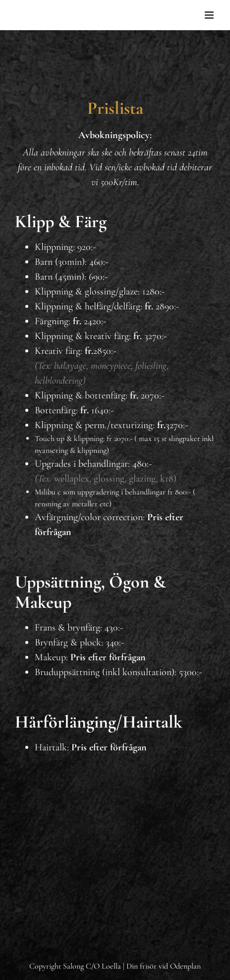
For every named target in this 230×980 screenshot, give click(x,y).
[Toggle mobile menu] (210, 15)
